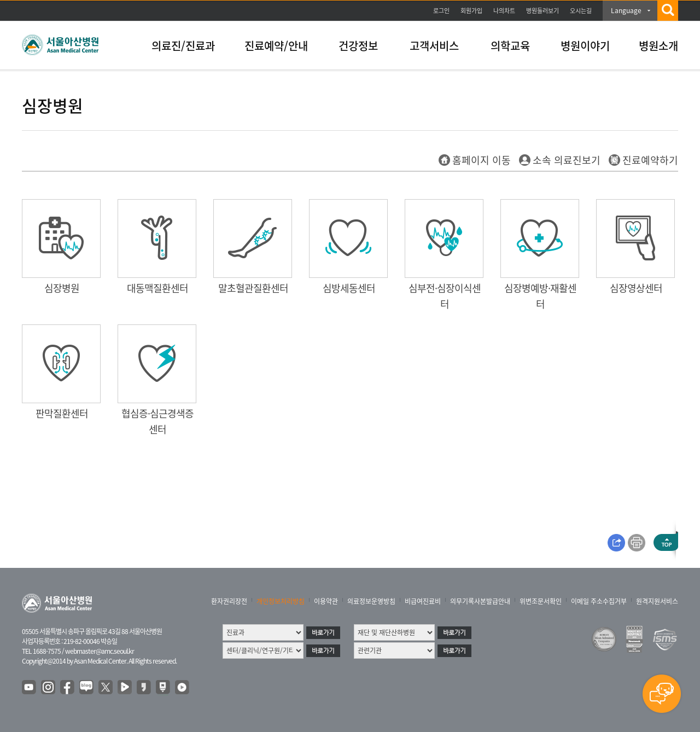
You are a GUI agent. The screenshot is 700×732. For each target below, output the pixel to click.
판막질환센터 (62, 413)
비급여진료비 (423, 601)
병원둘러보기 (542, 11)
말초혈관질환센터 (253, 288)
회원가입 (471, 11)
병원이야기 (585, 46)
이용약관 (326, 601)
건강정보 (358, 46)
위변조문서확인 (541, 601)
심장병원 (62, 288)
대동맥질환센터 (157, 288)
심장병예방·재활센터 (540, 296)
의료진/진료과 (183, 46)
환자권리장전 (229, 601)
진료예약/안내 (276, 46)
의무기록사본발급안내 (480, 601)
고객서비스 (434, 46)
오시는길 (581, 11)
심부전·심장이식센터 (445, 296)
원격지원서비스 (657, 601)
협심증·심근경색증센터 (157, 421)
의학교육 (510, 46)
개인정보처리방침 (281, 601)
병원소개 (658, 46)
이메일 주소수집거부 (599, 601)
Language (626, 10)
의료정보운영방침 (371, 601)
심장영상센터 (636, 288)
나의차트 (504, 11)
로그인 (441, 11)
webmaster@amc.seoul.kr (100, 651)
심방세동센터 (349, 288)
